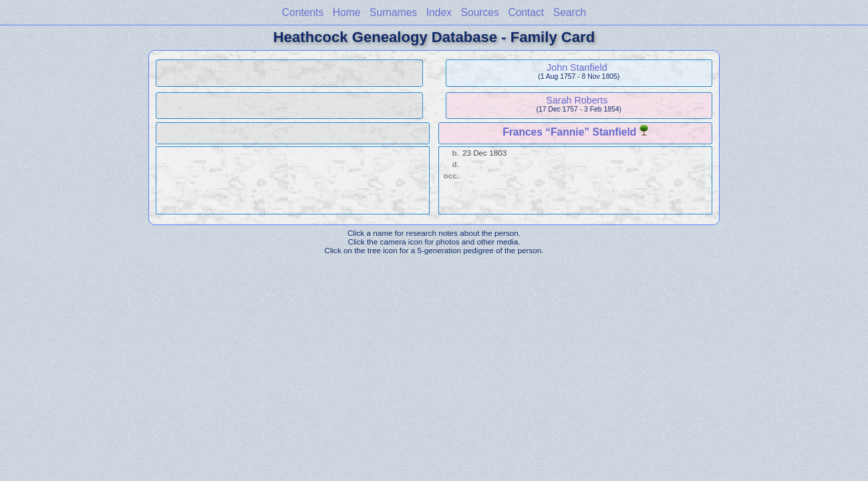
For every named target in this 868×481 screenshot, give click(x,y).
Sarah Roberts (577, 100)
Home (347, 12)
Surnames (393, 12)
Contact (526, 12)
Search (570, 12)
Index (439, 12)
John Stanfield (577, 67)
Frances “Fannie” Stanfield (569, 132)
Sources (480, 12)
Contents (303, 12)
